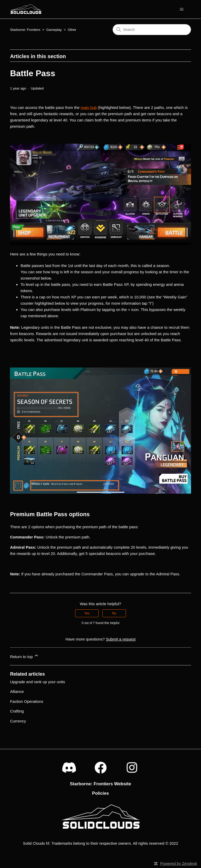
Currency (18, 721)
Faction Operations (27, 701)
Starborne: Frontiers (25, 30)
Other (72, 30)
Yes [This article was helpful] (87, 613)
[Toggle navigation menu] (182, 9)
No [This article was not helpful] (114, 613)
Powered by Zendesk (179, 863)
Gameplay (54, 30)
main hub (89, 107)
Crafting (17, 711)
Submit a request (121, 639)
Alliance (17, 691)
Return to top (24, 656)
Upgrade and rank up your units (37, 682)
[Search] (152, 30)
